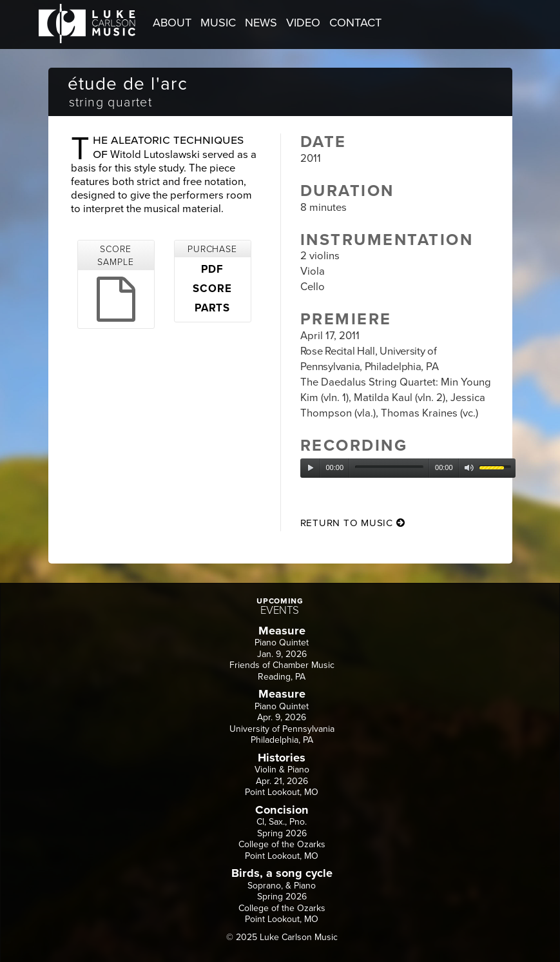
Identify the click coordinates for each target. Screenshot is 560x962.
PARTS (212, 308)
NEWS (261, 23)
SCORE (212, 289)
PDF (212, 270)
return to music (353, 523)
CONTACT (355, 23)
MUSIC (218, 23)
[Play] (311, 468)
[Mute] (469, 468)
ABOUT (172, 23)
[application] (408, 468)
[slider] (389, 467)
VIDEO (303, 23)
